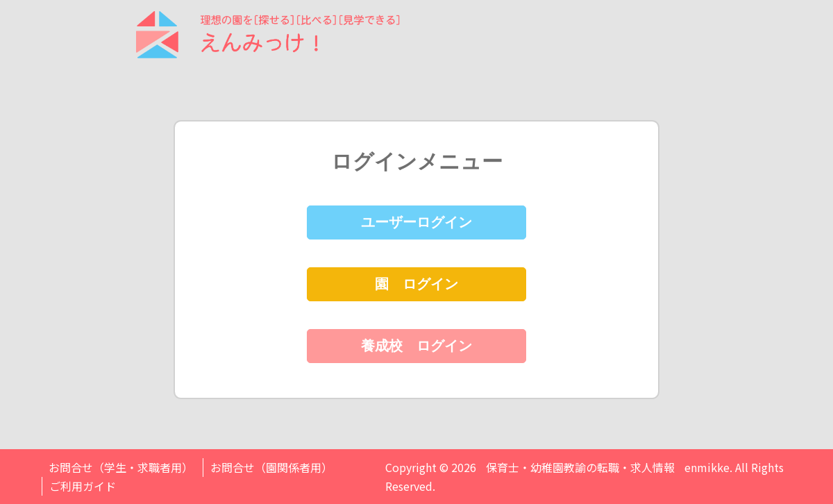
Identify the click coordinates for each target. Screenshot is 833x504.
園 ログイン (416, 284)
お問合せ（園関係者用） (271, 467)
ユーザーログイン (416, 222)
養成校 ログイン (416, 346)
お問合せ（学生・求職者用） (121, 467)
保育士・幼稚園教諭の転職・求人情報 (580, 467)
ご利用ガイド (83, 486)
